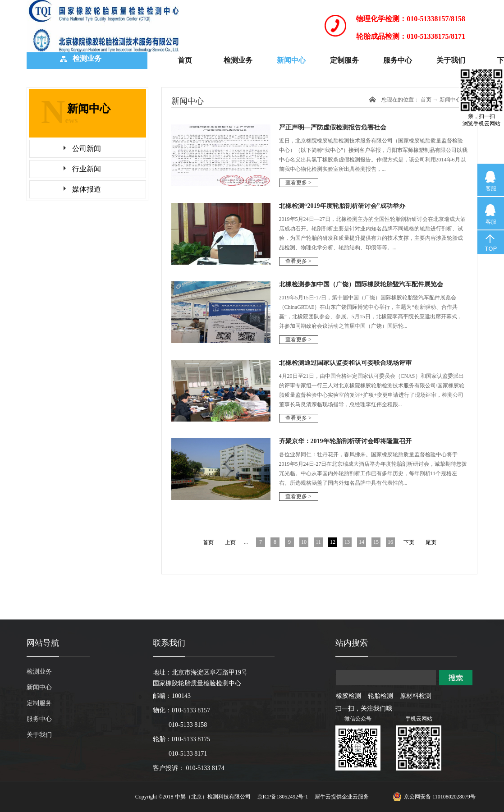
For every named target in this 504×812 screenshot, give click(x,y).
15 (376, 542)
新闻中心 (450, 100)
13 (347, 542)
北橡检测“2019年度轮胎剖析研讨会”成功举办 (342, 206)
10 (304, 542)
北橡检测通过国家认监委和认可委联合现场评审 (345, 363)
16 (390, 542)
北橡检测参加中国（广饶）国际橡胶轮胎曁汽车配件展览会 (361, 284)
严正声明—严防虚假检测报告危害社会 (333, 127)
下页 (409, 542)
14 (362, 542)
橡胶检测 (348, 696)
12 (333, 542)
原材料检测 (416, 696)
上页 (230, 542)
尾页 (431, 542)
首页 (185, 60)
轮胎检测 (380, 696)
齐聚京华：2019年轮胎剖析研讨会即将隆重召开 (345, 441)
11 (318, 542)
